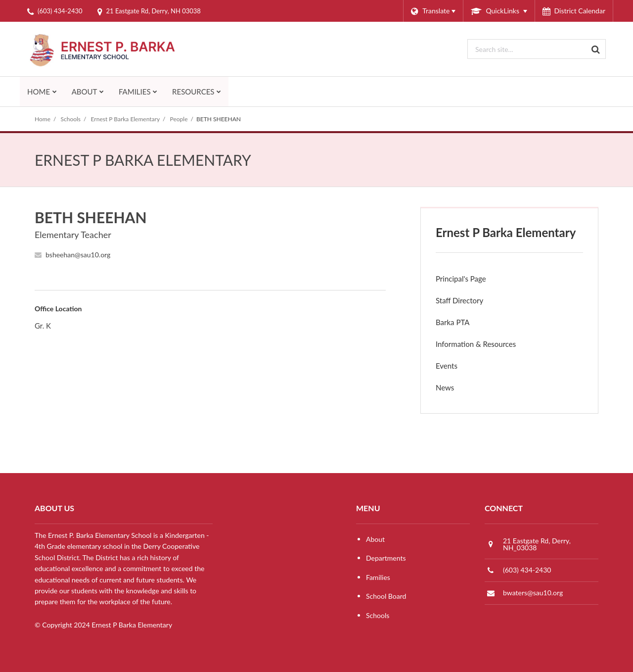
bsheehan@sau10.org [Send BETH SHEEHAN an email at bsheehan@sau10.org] (78, 255)
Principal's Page (461, 279)
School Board (386, 596)
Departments (386, 558)
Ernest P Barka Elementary (126, 119)
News (458, 390)
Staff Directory (459, 300)
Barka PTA (466, 324)
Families (378, 577)
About (375, 539)
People (179, 119)
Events (447, 366)
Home (43, 119)
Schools (71, 119)
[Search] (596, 49)
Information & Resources (476, 344)
